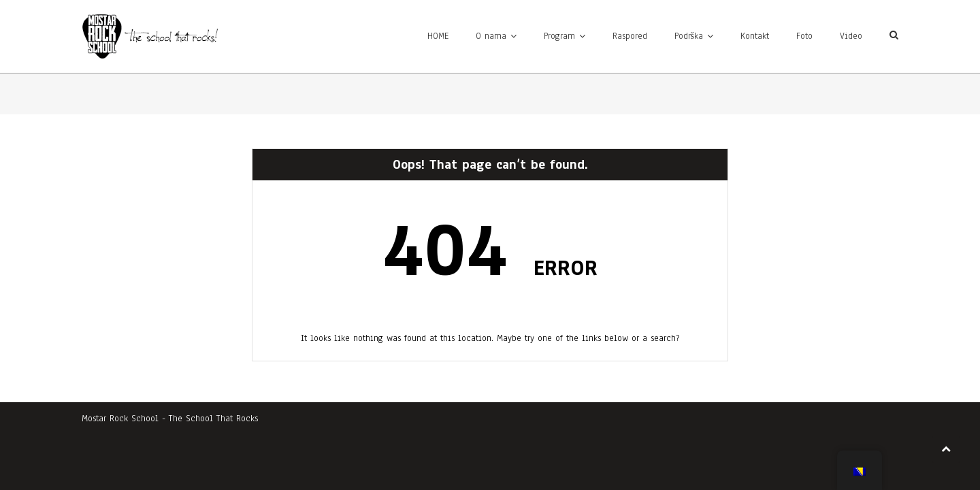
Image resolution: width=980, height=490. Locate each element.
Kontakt (755, 36)
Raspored (630, 36)
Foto (804, 36)
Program (559, 36)
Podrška (689, 36)
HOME (438, 36)
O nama (491, 36)
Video (851, 36)
